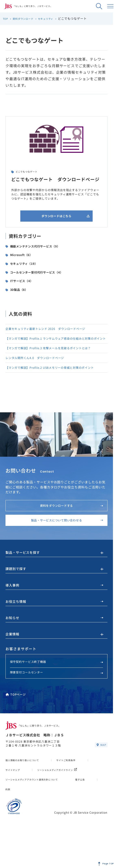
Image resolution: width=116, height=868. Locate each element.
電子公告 (12, 831)
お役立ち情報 (54, 628)
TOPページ (16, 725)
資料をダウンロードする (69, 524)
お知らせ (54, 646)
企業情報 (13, 663)
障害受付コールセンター (57, 703)
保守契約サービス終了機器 (57, 691)
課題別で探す (17, 594)
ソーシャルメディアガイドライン (30, 812)
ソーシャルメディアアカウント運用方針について (39, 822)
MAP (101, 777)
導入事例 (54, 611)
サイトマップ (15, 802)
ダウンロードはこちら (63, 217)
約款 (38, 831)
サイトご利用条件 (78, 792)
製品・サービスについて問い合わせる (63, 542)
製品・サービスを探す (25, 577)
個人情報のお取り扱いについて (27, 792)
